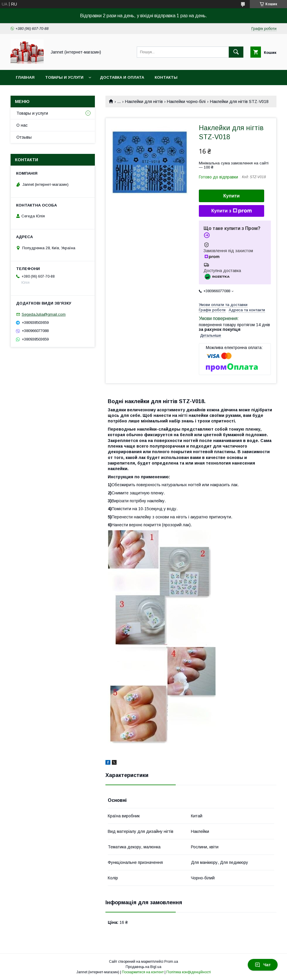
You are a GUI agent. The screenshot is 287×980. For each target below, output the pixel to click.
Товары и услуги (64, 77)
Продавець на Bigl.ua (143, 967)
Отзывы (24, 137)
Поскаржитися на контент (143, 972)
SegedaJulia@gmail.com (44, 314)
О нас (22, 125)
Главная (25, 77)
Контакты (166, 77)
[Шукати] (236, 52)
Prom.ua (171, 962)
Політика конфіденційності (189, 972)
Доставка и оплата (122, 77)
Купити (232, 196)
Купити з (231, 211)
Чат (263, 965)
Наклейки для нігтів (144, 102)
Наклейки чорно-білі (186, 102)
